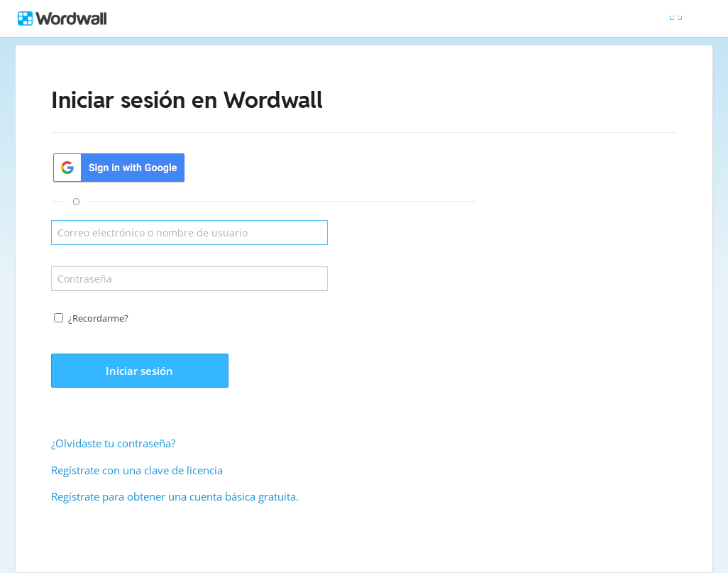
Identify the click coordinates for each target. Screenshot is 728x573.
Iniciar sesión (139, 371)
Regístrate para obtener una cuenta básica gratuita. (175, 496)
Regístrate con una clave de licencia (137, 470)
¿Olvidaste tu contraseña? (113, 443)
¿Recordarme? (98, 318)
